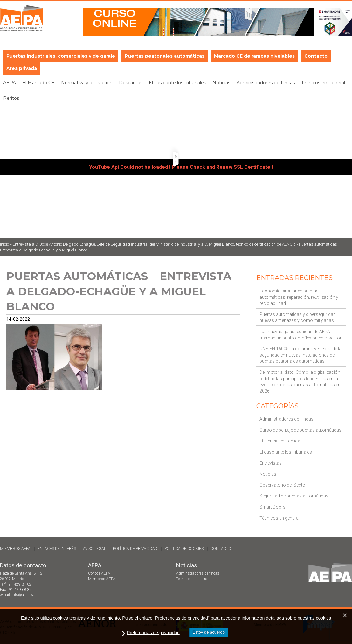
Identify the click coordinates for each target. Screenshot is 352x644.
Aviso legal (94, 549)
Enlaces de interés (57, 549)
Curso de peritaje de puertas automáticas (300, 430)
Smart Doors (273, 507)
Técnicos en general (280, 518)
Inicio (4, 244)
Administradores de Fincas (286, 419)
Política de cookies (184, 549)
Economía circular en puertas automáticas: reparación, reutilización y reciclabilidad (299, 297)
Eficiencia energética (280, 441)
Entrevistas (271, 463)
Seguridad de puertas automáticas (294, 496)
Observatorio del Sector (283, 485)
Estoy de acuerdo (209, 632)
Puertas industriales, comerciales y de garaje (61, 56)
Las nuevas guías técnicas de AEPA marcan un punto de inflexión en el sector (300, 335)
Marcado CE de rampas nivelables (254, 56)
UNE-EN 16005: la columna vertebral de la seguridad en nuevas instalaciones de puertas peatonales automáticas (300, 355)
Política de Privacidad (135, 549)
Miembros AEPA (15, 549)
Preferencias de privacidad (153, 633)
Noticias (268, 474)
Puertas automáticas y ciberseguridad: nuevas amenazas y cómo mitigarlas (298, 318)
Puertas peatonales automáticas (165, 56)
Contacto (316, 56)
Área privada (22, 68)
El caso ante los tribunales (286, 452)
